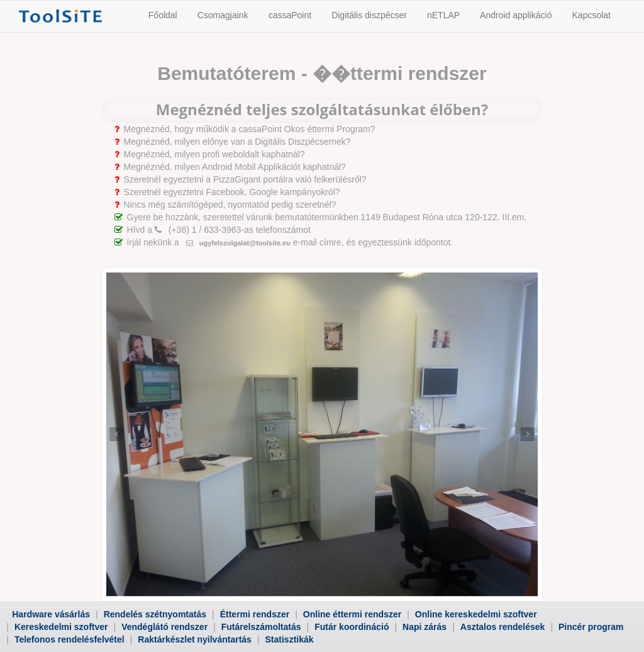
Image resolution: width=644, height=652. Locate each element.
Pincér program (591, 627)
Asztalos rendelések (503, 627)
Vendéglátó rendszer (164, 627)
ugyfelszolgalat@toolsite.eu (238, 243)
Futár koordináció (352, 627)
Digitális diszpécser (369, 15)
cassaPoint (290, 15)
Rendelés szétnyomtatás (155, 614)
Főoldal (163, 15)
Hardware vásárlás (51, 614)
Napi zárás (425, 627)
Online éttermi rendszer (352, 614)
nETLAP (443, 15)
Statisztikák (290, 639)
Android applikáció (516, 15)
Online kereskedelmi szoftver (476, 614)
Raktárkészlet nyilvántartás (195, 639)
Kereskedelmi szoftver (61, 627)
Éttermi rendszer (255, 614)
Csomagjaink (223, 15)
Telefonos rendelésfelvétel (69, 639)
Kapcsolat (591, 15)
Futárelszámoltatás (261, 627)
